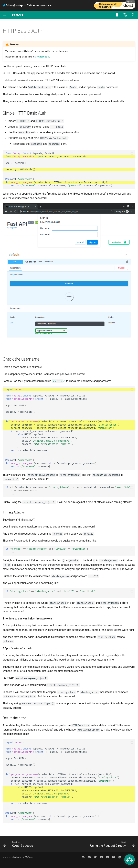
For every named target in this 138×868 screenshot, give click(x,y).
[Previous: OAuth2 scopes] (19, 844)
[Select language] (125, 15)
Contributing (41, 57)
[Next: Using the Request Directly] (112, 844)
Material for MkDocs (23, 857)
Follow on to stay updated (28, 5)
